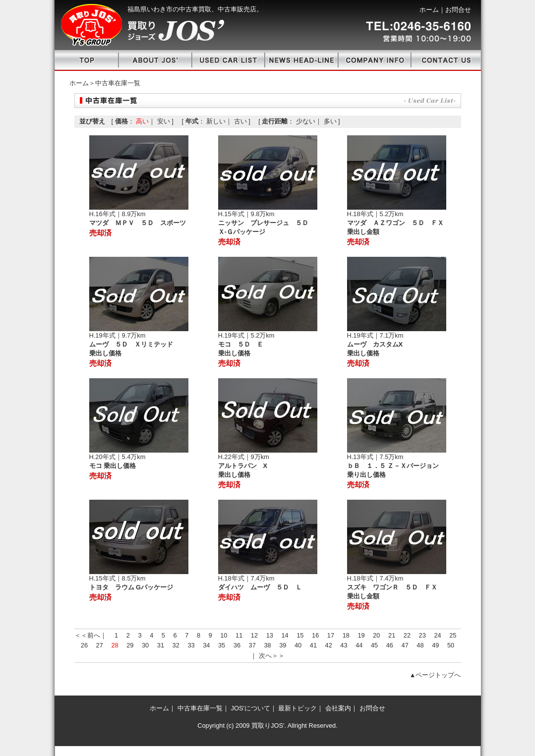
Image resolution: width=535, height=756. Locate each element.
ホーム (429, 10)
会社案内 (338, 708)
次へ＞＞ (272, 656)
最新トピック (297, 708)
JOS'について (251, 708)
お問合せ (458, 10)
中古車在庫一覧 (200, 708)
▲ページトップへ (435, 675)
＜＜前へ (87, 635)
